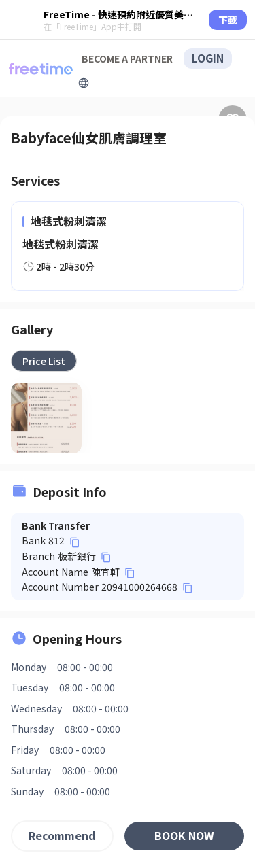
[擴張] (84, 83)
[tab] (44, 361)
